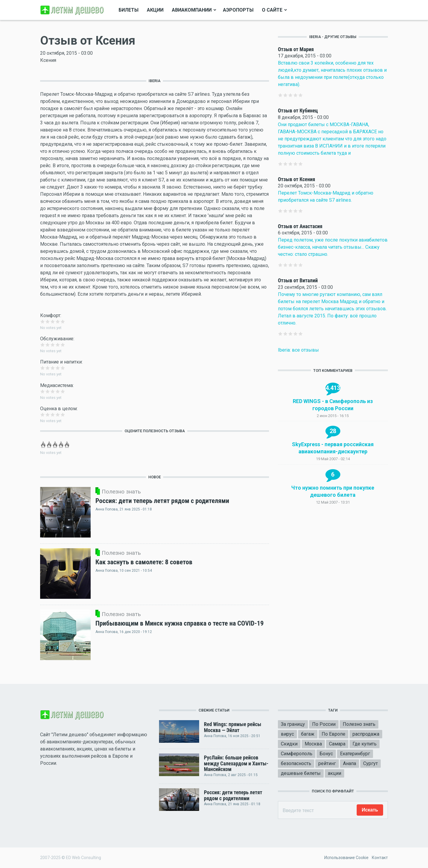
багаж (308, 734)
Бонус (326, 754)
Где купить (365, 744)
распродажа (366, 734)
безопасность (296, 763)
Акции (155, 10)
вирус (287, 734)
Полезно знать (359, 724)
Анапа (350, 763)
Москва (313, 744)
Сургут (370, 763)
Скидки (289, 744)
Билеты (129, 10)
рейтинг (327, 763)
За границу (293, 724)
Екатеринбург (355, 754)
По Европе (333, 734)
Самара (337, 744)
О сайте (272, 10)
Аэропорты (238, 10)
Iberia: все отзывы (298, 350)
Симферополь (297, 754)
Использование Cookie (346, 858)
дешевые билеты (301, 773)
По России (324, 724)
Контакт (380, 858)
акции (335, 773)
